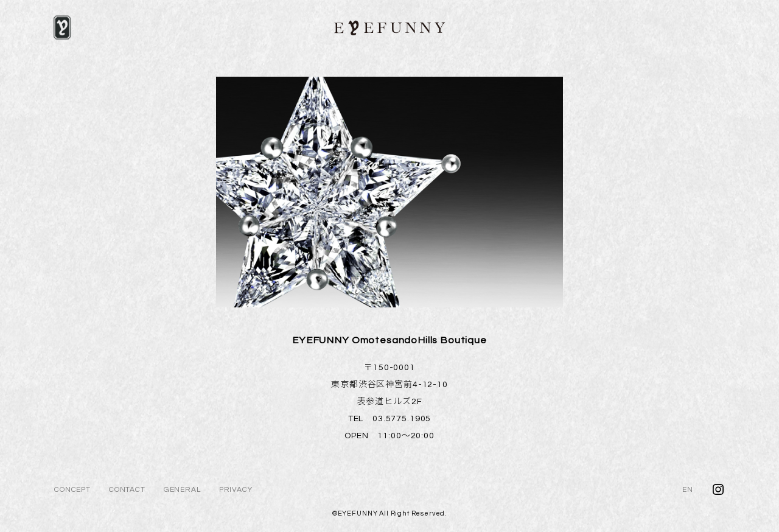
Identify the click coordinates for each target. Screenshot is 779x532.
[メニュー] (62, 27)
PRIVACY (236, 490)
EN (688, 490)
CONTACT (127, 490)
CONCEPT (72, 490)
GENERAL (182, 490)
